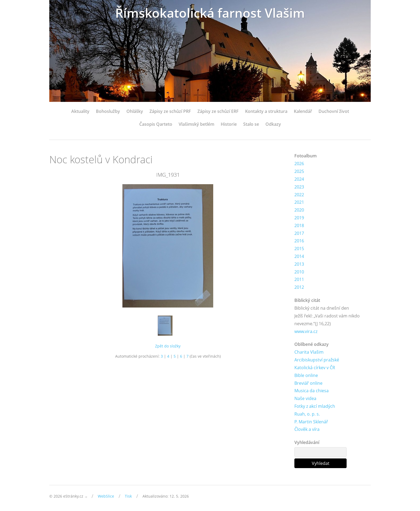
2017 (299, 233)
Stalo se (251, 124)
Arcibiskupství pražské (317, 360)
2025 (299, 171)
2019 (299, 218)
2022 (299, 195)
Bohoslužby (108, 111)
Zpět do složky (168, 346)
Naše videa (305, 398)
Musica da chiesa (312, 391)
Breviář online (308, 383)
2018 (299, 225)
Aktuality (80, 111)
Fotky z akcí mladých (315, 406)
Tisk (128, 496)
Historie (229, 124)
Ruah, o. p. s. (307, 414)
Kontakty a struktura (266, 111)
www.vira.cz (306, 331)
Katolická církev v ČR (315, 368)
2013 (299, 264)
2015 (299, 249)
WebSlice (106, 496)
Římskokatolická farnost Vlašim (210, 13)
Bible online (306, 375)
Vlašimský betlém (196, 124)
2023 (299, 187)
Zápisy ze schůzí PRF (170, 111)
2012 (299, 287)
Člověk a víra (307, 429)
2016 (299, 241)
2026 (299, 164)
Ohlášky (135, 111)
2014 (299, 256)
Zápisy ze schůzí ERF (218, 111)
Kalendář (303, 111)
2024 (299, 179)
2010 (299, 272)
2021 (299, 202)
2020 (299, 210)
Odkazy (273, 124)
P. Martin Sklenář (311, 422)
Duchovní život (334, 111)
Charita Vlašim (309, 352)
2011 (299, 279)
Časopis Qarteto (156, 124)
